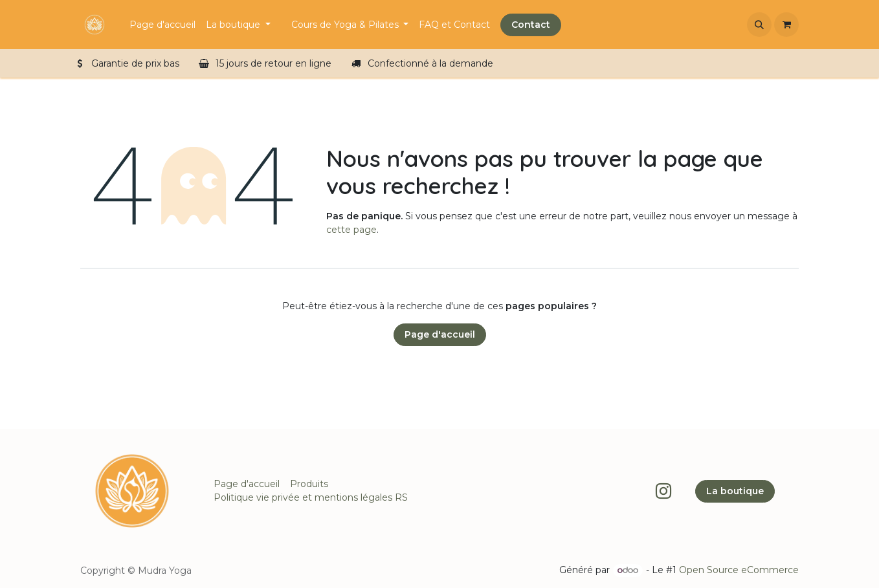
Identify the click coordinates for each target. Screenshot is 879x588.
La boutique (735, 491)
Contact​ (531, 25)
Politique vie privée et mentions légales (303, 497)
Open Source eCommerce (739, 570)
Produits (309, 484)
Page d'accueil (440, 334)
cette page (351, 230)
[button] (759, 25)
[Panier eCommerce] (786, 25)
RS (401, 497)
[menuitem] (162, 25)
